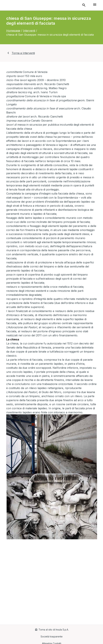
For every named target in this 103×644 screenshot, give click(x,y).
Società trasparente (52, 636)
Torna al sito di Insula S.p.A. (52, 630)
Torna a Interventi (21, 53)
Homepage (13, 31)
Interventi (29, 31)
